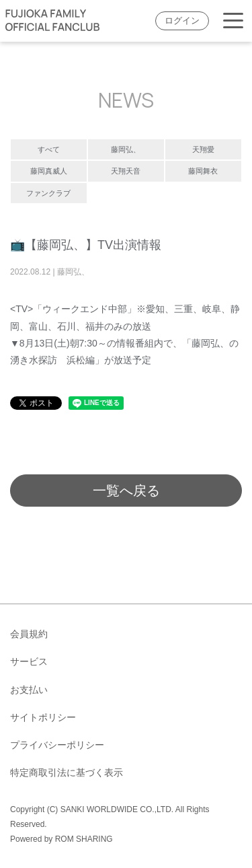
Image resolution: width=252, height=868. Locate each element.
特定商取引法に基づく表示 (67, 772)
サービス (29, 661)
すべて (49, 149)
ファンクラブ (48, 193)
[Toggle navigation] (233, 21)
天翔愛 (203, 149)
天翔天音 (126, 171)
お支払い (29, 690)
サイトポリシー (43, 717)
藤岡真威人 (49, 171)
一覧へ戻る (126, 491)
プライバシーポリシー (57, 745)
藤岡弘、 (126, 149)
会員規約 (29, 634)
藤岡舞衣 (203, 171)
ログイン (182, 21)
